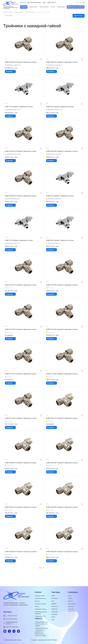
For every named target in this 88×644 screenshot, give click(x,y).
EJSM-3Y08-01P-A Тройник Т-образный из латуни (21, 514)
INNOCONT (55, 612)
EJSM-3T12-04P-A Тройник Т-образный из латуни (21, 424)
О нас (70, 596)
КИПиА (37, 607)
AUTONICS (55, 615)
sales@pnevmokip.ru (34, 3)
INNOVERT (55, 609)
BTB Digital (54, 640)
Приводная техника (41, 609)
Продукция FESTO (41, 616)
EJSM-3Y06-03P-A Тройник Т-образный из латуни (62, 469)
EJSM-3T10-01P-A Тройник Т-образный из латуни (21, 289)
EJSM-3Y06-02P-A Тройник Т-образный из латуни (21, 469)
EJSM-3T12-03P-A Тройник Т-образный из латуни (62, 379)
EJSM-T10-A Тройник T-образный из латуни (19, 108)
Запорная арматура (41, 604)
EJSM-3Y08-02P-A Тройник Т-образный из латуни (62, 514)
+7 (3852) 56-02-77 (50, 3)
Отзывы (70, 599)
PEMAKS (54, 604)
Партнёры (71, 607)
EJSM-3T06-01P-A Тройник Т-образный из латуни (21, 153)
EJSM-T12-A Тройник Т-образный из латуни (19, 244)
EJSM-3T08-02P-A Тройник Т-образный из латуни (21, 63)
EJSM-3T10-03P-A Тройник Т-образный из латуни (21, 334)
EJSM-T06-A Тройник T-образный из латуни (60, 244)
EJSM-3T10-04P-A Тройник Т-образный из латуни (62, 334)
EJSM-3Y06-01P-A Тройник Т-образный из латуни (62, 424)
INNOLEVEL (55, 607)
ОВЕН (53, 596)
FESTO (54, 617)
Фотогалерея (72, 604)
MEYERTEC (55, 599)
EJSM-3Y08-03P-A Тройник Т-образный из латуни (21, 559)
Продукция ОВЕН (40, 596)
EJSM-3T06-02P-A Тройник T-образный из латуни (21, 198)
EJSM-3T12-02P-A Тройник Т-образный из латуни (21, 379)
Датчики (37, 601)
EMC (53, 601)
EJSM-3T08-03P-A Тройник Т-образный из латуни (62, 153)
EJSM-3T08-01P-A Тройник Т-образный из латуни (62, 63)
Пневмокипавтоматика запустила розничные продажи (42, 624)
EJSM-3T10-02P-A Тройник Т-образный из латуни (62, 289)
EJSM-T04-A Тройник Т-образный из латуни (60, 198)
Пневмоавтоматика (41, 599)
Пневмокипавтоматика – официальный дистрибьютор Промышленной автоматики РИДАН (42, 632)
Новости (71, 601)
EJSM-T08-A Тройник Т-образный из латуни (60, 108)
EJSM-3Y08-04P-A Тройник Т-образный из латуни (62, 559)
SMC (53, 620)
